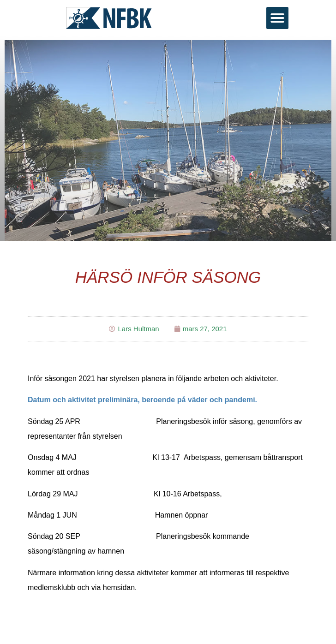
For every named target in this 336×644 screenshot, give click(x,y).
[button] (277, 18)
